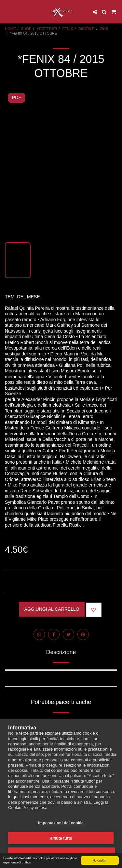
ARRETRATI (47, 29)
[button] (7, 12)
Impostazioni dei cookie (61, 823)
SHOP (26, 29)
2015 (104, 29)
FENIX (68, 29)
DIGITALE (87, 29)
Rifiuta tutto (61, 838)
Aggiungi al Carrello (52, 609)
